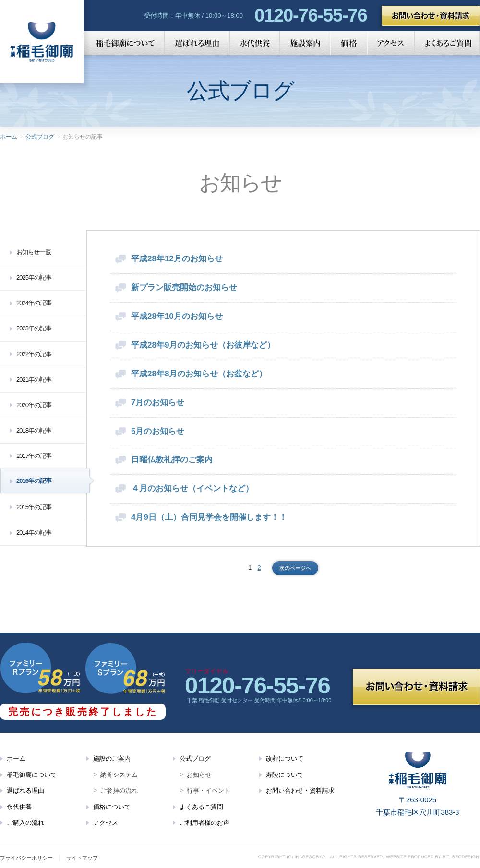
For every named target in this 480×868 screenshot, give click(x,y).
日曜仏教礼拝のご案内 (172, 460)
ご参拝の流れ (119, 791)
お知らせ (199, 775)
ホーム (9, 137)
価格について (112, 807)
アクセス (391, 43)
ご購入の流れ (25, 823)
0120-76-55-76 (311, 15)
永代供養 (255, 43)
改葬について (285, 758)
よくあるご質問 (447, 43)
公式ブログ (40, 137)
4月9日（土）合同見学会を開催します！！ (209, 517)
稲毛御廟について (124, 43)
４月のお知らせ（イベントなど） (192, 488)
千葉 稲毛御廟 (42, 42)
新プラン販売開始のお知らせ (184, 287)
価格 (349, 43)
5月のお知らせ (158, 431)
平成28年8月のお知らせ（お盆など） (199, 374)
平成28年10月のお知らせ (177, 316)
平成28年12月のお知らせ (177, 259)
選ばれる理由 (197, 43)
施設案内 (305, 43)
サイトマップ (82, 858)
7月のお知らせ (158, 403)
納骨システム (119, 775)
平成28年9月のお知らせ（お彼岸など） (203, 345)
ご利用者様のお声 (204, 823)
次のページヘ (295, 568)
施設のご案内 (112, 758)
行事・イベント (209, 791)
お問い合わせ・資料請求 (431, 16)
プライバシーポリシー (26, 858)
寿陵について (285, 775)
